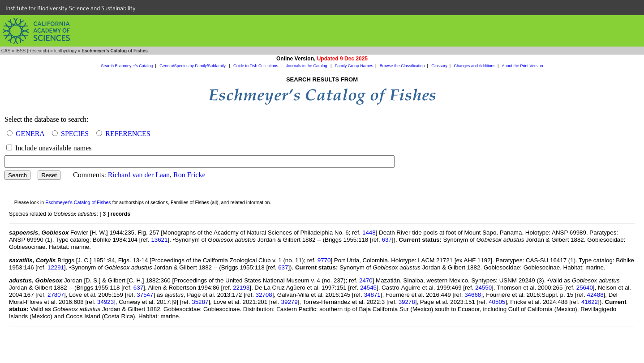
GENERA (30, 134)
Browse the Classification (402, 66)
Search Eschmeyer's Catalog (127, 66)
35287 (200, 302)
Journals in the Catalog (307, 66)
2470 (366, 280)
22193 (241, 288)
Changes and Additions (474, 66)
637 (387, 240)
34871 (372, 295)
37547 (145, 295)
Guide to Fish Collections (256, 66)
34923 (105, 302)
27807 (56, 295)
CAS (6, 51)
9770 (324, 260)
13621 (159, 240)
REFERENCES (128, 134)
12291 (56, 267)
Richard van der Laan (139, 175)
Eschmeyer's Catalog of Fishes (78, 202)
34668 (473, 295)
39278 (407, 302)
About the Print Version (522, 66)
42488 (595, 295)
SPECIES (75, 134)
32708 (264, 295)
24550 (483, 288)
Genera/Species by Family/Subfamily (193, 66)
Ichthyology (66, 51)
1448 (369, 233)
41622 (590, 302)
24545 (368, 288)
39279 (290, 302)
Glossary (439, 66)
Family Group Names (354, 66)
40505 (497, 302)
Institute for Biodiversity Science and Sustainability (71, 8)
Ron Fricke (189, 175)
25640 (585, 288)
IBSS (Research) (32, 51)
